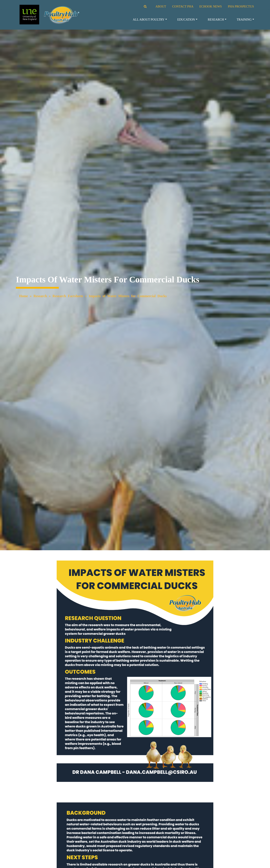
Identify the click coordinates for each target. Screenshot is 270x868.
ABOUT (161, 6)
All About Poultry (149, 19)
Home (24, 296)
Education (186, 19)
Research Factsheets (68, 296)
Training (244, 19)
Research (216, 19)
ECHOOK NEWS (211, 6)
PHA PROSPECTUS (241, 6)
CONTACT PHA (183, 6)
